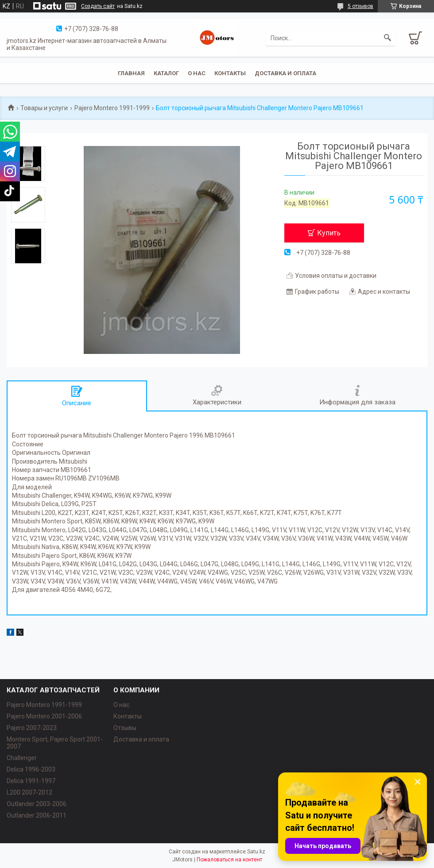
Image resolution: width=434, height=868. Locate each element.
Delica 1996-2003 (31, 769)
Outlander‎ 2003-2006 (37, 804)
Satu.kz (256, 852)
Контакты (230, 73)
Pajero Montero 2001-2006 (44, 716)
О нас (197, 73)
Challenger (22, 758)
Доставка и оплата (285, 73)
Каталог (166, 73)
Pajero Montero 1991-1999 (112, 108)
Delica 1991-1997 (31, 781)
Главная (131, 73)
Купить (329, 233)
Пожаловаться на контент (229, 860)
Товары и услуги (44, 108)
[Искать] (387, 38)
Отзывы (125, 728)
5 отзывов (360, 6)
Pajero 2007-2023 (32, 728)
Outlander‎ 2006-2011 (37, 815)
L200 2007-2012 (29, 792)
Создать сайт (98, 6)
